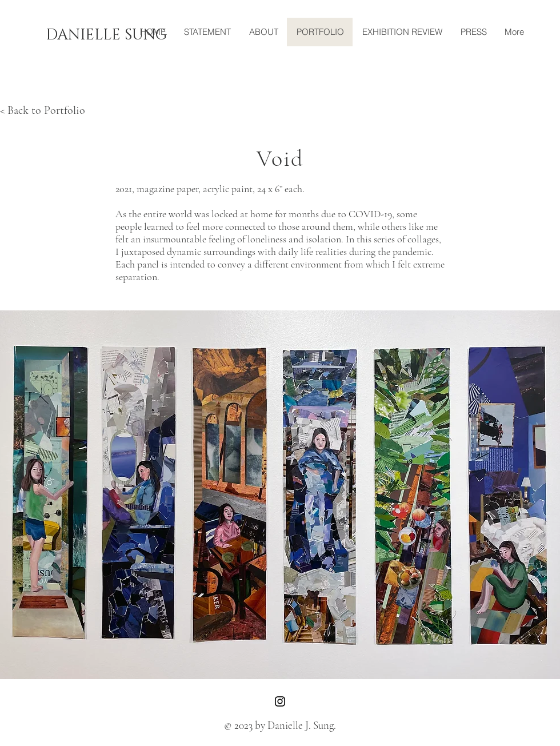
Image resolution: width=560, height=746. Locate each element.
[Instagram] (280, 701)
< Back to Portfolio (43, 110)
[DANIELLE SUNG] (106, 35)
